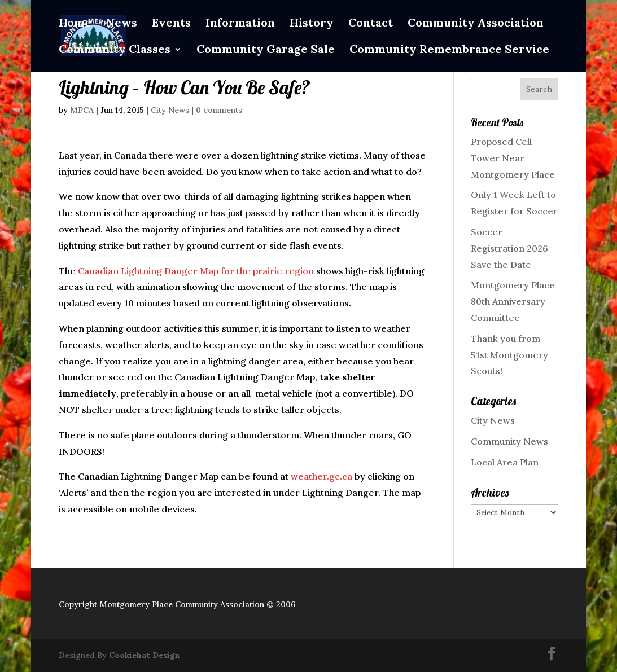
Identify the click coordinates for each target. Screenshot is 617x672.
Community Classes (115, 50)
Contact (371, 24)
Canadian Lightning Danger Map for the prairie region (196, 271)
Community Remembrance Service (449, 50)
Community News (509, 441)
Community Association (476, 24)
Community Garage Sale (266, 50)
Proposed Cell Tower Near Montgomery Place (513, 158)
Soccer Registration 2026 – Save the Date (513, 248)
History (312, 24)
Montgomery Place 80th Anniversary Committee (513, 301)
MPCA (82, 110)
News (122, 24)
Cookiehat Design (145, 655)
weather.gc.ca (321, 476)
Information (240, 24)
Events (171, 24)
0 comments (219, 110)
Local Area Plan (505, 462)
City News (170, 110)
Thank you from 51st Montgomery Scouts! (509, 355)
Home (75, 24)
